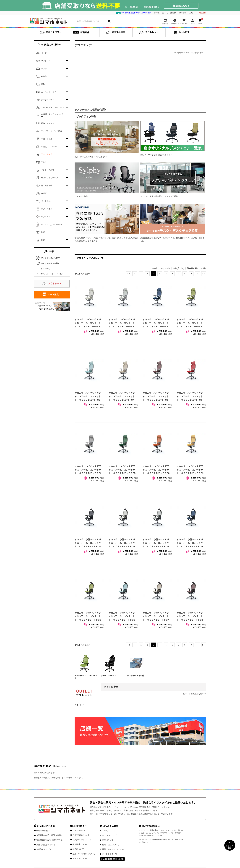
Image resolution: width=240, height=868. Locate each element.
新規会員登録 (202, 13)
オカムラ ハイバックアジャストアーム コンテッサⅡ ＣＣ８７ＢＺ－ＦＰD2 (88, 470)
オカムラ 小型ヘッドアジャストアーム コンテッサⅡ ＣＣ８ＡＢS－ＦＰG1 (88, 543)
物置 (43, 232)
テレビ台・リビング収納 (51, 131)
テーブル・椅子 (48, 100)
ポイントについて (80, 858)
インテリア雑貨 (48, 170)
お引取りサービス (44, 849)
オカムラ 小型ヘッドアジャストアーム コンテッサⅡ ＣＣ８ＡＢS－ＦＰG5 (88, 616)
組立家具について (80, 844)
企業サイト (193, 13)
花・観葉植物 (47, 186)
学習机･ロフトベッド (50, 147)
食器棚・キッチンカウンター (52, 115)
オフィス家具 (47, 209)
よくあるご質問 (172, 13)
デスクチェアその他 (136, 676)
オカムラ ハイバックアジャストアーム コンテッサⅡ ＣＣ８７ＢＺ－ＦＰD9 (190, 470)
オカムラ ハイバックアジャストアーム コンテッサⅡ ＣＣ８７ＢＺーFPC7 (122, 396)
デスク (44, 162)
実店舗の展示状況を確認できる (50, 840)
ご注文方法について (81, 835)
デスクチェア (47, 154)
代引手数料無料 (43, 831)
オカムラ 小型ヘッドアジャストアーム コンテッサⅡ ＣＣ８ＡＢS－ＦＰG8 (190, 616)
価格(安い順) (179, 268)
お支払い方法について (82, 840)
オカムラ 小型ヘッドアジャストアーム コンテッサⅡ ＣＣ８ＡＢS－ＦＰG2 (122, 543)
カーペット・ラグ (49, 92)
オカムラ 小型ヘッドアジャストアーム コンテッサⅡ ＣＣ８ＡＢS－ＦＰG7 (156, 616)
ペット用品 (46, 201)
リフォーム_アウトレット (52, 224)
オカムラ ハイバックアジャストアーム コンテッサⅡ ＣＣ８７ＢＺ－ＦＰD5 (122, 470)
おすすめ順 (166, 268)
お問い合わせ (183, 13)
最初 (128, 274)
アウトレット (80, 705)
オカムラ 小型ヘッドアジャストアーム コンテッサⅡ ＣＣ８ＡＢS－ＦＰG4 (190, 543)
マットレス (46, 61)
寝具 (43, 84)
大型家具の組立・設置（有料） (50, 835)
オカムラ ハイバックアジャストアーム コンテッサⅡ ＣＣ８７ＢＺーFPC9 (190, 396)
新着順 (203, 268)
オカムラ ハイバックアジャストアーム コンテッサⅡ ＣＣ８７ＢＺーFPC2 (88, 323)
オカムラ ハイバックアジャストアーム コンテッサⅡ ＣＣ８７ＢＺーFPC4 (156, 323)
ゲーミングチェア (108, 676)
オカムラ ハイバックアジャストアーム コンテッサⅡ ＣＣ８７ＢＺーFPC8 (156, 396)
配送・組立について (111, 845)
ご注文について (109, 831)
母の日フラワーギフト (50, 178)
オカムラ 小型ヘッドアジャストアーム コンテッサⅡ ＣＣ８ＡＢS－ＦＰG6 (122, 616)
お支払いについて (110, 835)
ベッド (44, 53)
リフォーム (46, 217)
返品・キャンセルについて (84, 854)
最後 (204, 274)
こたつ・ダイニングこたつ (52, 107)
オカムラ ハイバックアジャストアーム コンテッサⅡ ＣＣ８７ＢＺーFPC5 (190, 323)
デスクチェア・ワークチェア (86, 677)
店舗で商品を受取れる (46, 845)
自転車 (44, 193)
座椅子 (44, 76)
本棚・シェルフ (48, 139)
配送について (78, 849)
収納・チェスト (48, 123)
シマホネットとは (159, 13)
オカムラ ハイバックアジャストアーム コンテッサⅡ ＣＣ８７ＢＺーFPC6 (88, 396)
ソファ (44, 69)
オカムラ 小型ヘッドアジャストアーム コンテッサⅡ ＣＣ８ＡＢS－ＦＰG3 (156, 543)
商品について (108, 840)
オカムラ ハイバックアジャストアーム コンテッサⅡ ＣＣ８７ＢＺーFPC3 (122, 323)
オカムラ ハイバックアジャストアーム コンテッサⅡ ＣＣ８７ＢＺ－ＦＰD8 (156, 470)
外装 (43, 240)
